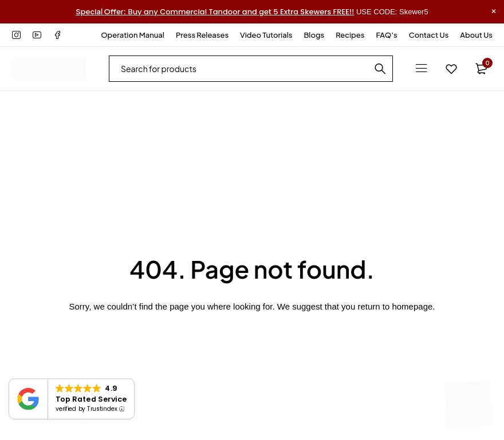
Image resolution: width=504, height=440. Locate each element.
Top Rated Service (91, 399)
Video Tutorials (266, 35)
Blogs (314, 35)
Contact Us (429, 35)
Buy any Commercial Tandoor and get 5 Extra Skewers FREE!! (215, 12)
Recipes (350, 35)
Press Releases (202, 35)
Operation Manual (133, 35)
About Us (476, 35)
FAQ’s (386, 35)
